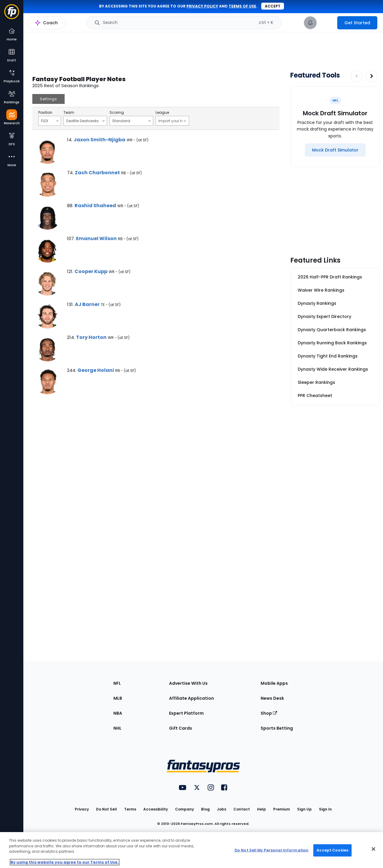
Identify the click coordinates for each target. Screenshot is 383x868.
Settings (48, 99)
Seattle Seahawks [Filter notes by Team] (85, 121)
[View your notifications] (310, 23)
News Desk (272, 698)
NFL (117, 683)
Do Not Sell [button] (107, 809)
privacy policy (202, 6)
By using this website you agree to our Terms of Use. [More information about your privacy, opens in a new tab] (65, 862)
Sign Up (304, 809)
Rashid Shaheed (95, 206)
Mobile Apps (274, 683)
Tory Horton (91, 337)
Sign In (325, 809)
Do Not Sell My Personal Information (272, 850)
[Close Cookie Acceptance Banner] (373, 849)
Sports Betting (277, 728)
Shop (269, 713)
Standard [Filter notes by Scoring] (132, 121)
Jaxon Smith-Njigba (99, 140)
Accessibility (156, 809)
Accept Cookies (332, 850)
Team (69, 113)
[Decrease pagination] (357, 76)
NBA (118, 713)
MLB (118, 698)
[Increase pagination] (372, 76)
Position (45, 113)
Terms (130, 809)
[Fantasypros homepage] (12, 15)
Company (184, 809)
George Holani (96, 370)
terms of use (242, 6)
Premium (282, 809)
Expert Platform (186, 713)
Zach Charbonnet (97, 173)
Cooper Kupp (91, 271)
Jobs (222, 809)
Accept (273, 6)
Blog (205, 809)
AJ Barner (87, 304)
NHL (117, 728)
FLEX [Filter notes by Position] (50, 121)
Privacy (82, 809)
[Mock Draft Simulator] (335, 150)
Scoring (117, 113)
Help (262, 809)
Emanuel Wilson (96, 238)
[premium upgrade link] (327, 23)
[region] (191, 850)
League (162, 113)
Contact (242, 809)
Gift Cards (181, 728)
